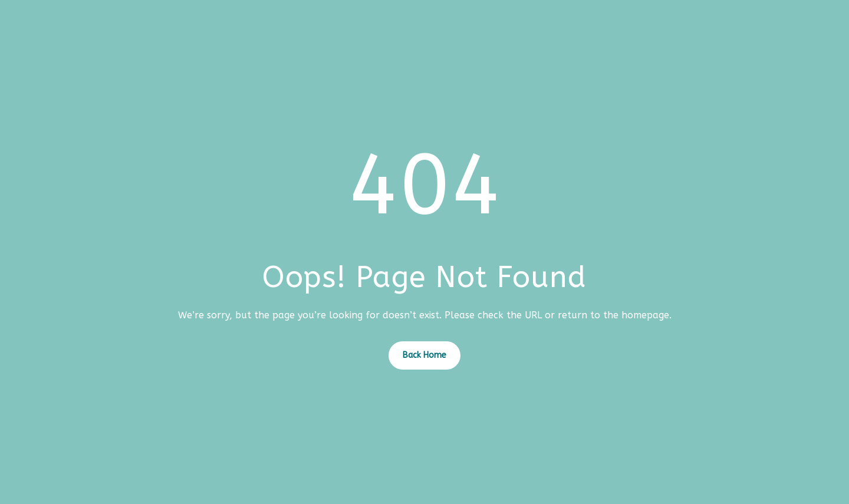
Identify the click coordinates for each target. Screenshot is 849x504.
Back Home (424, 355)
